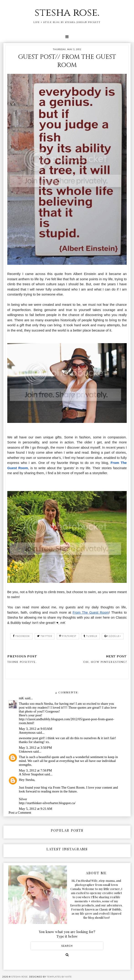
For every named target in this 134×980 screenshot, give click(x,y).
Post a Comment (20, 813)
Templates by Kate (59, 977)
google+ (113, 636)
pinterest (68, 636)
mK (22, 698)
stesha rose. (67, 13)
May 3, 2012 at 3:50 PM (35, 748)
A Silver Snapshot (31, 774)
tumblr (90, 636)
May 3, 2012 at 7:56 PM (35, 770)
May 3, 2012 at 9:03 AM (36, 729)
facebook (22, 636)
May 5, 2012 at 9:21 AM (36, 809)
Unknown (26, 751)
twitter (45, 636)
